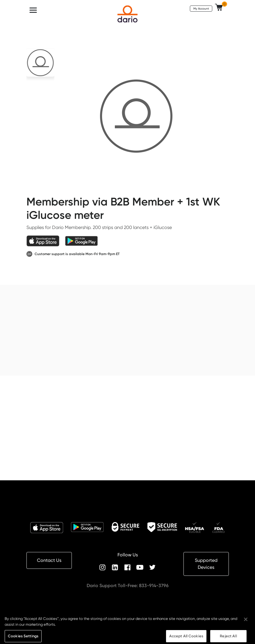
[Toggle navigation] (33, 10)
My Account (201, 8)
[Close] (246, 622)
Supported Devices (206, 564)
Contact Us (49, 560)
